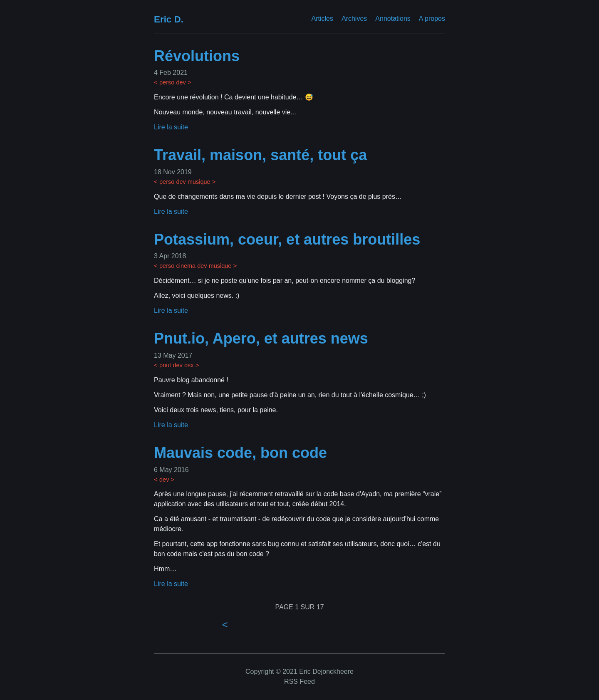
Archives (354, 19)
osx (189, 365)
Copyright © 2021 (271, 672)
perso (167, 82)
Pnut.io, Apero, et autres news (261, 338)
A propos (432, 19)
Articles (322, 19)
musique (199, 182)
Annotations (393, 19)
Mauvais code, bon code (240, 453)
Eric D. (169, 19)
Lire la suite (171, 127)
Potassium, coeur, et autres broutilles (287, 239)
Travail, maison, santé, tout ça (260, 155)
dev (181, 82)
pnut (165, 365)
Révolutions (197, 56)
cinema (186, 266)
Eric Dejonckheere (325, 672)
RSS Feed (299, 681)
